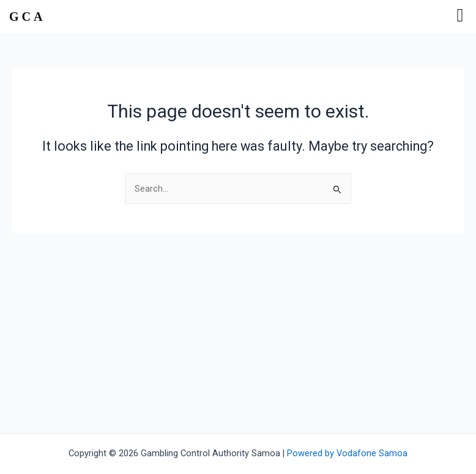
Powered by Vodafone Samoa (347, 453)
